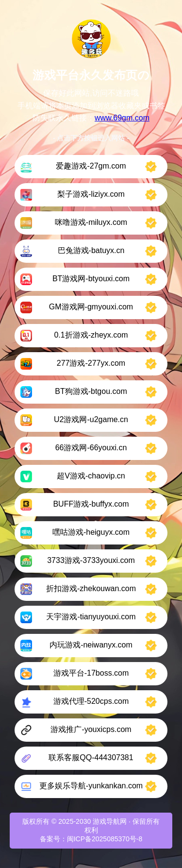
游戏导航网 (110, 821)
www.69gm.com (122, 118)
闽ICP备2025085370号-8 (105, 839)
